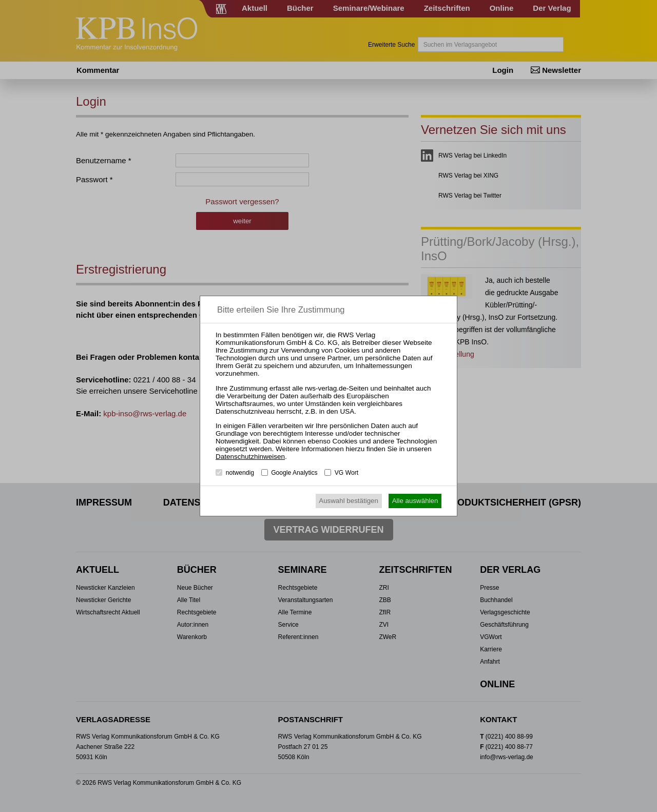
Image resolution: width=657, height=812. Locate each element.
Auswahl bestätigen (349, 501)
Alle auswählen (415, 501)
